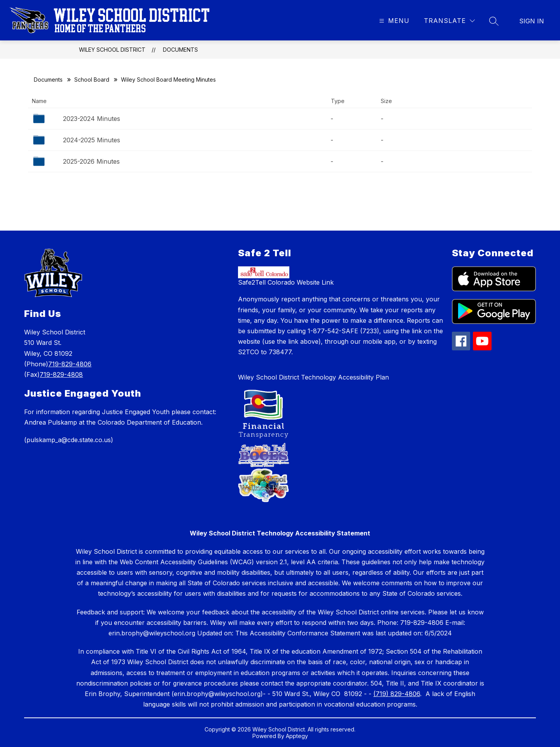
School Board (92, 80)
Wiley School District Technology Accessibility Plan (313, 377)
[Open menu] (393, 21)
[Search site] (494, 21)
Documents (180, 50)
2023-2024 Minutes (92, 119)
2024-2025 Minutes (92, 140)
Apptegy (297, 736)
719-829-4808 (61, 374)
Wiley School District (112, 50)
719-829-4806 (70, 364)
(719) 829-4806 (397, 694)
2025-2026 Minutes (91, 161)
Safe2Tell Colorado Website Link (286, 282)
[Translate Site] (449, 21)
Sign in (532, 21)
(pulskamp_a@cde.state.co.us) (69, 440)
